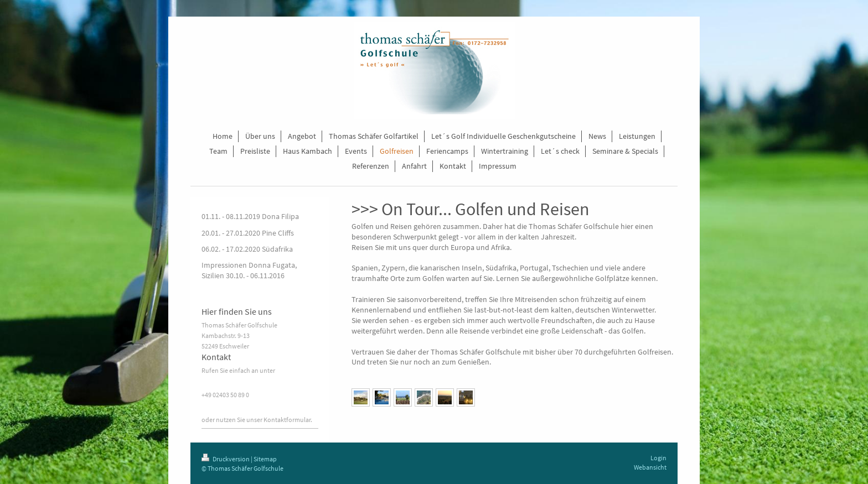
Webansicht (650, 467)
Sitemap (265, 459)
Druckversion (226, 459)
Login (658, 458)
